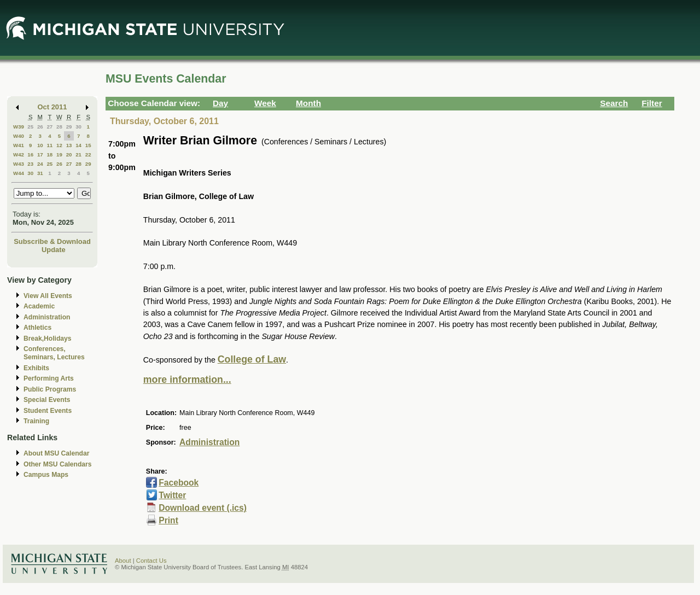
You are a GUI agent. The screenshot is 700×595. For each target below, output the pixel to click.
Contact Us (151, 561)
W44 (19, 173)
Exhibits (36, 368)
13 (69, 145)
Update (54, 250)
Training (36, 421)
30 (78, 127)
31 (40, 173)
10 (40, 145)
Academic (39, 306)
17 (40, 154)
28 (59, 127)
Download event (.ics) (203, 508)
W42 (19, 154)
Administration (47, 317)
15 (88, 145)
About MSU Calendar (56, 453)
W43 (19, 164)
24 (40, 164)
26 (40, 127)
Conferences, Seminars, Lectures (54, 353)
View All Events (48, 296)
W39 (19, 127)
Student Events (48, 411)
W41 (19, 145)
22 (88, 154)
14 (78, 145)
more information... (187, 380)
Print (168, 520)
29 (69, 127)
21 (78, 154)
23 (30, 164)
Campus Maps (46, 475)
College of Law (252, 359)
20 (69, 154)
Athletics (37, 328)
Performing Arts (49, 378)
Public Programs (50, 389)
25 (30, 127)
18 (49, 154)
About (123, 561)
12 (59, 145)
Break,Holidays (48, 339)
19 (59, 154)
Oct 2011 (52, 107)
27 (49, 127)
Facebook (179, 483)
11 (49, 145)
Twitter (172, 495)
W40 (19, 136)
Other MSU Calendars (58, 464)
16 (30, 154)
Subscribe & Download (52, 241)
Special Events (47, 400)
